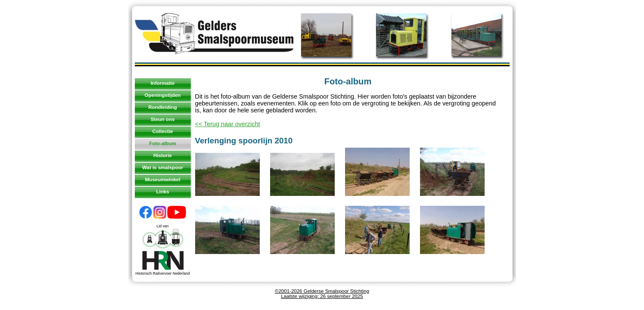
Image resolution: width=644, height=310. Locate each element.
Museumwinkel (163, 180)
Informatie (163, 83)
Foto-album (163, 143)
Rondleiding (163, 107)
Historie (163, 155)
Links (162, 192)
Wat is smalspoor (163, 167)
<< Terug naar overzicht (228, 124)
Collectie (163, 131)
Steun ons (163, 119)
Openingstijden (163, 95)
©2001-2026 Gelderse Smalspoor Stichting (322, 291)
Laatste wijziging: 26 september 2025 (322, 296)
